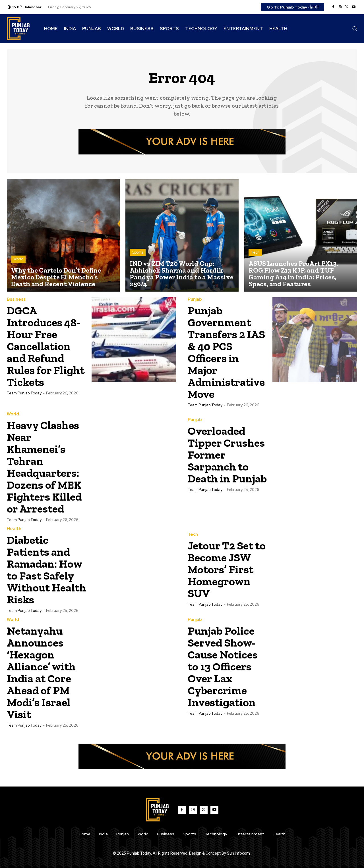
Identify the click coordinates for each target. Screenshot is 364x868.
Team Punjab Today (24, 393)
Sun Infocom (239, 853)
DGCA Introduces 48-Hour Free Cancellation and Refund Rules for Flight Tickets (46, 346)
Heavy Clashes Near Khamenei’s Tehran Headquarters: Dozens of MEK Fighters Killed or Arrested (47, 467)
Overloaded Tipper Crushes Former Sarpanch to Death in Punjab (220, 461)
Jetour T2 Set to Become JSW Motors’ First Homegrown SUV (223, 569)
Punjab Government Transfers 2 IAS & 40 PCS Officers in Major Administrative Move (228, 352)
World (18, 259)
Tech (255, 252)
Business (16, 299)
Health (14, 529)
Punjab (195, 299)
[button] (355, 28)
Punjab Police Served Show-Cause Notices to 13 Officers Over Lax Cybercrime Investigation (225, 666)
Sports (138, 252)
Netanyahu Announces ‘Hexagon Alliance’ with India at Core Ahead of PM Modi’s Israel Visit (43, 672)
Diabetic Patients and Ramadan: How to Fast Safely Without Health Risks (47, 569)
